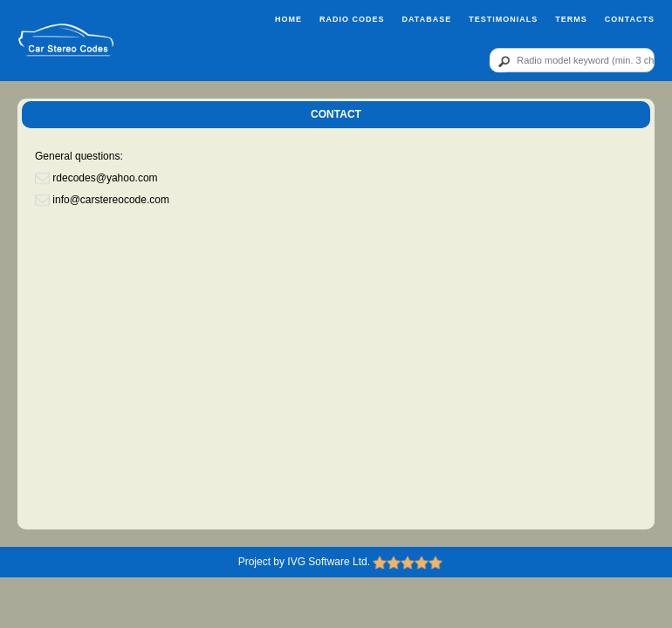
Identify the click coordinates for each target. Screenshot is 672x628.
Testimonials (503, 19)
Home (288, 19)
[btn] (501, 61)
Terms (571, 19)
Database (426, 19)
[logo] (66, 41)
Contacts (630, 19)
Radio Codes (352, 19)
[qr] (572, 60)
